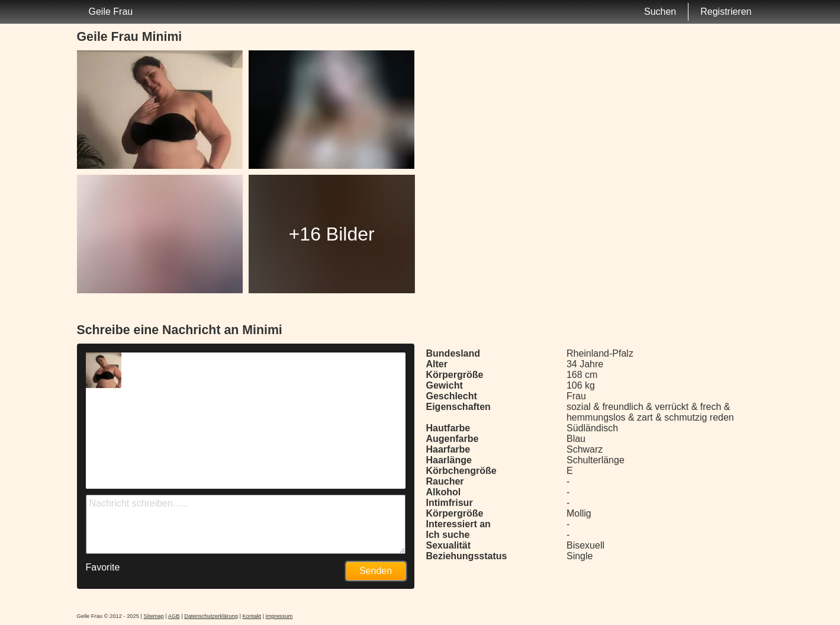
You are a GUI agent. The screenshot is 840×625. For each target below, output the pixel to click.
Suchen (660, 12)
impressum (279, 616)
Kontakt (252, 616)
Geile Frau (111, 12)
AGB (174, 616)
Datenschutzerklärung (211, 616)
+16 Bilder (332, 234)
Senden (376, 571)
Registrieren (726, 12)
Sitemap (154, 616)
